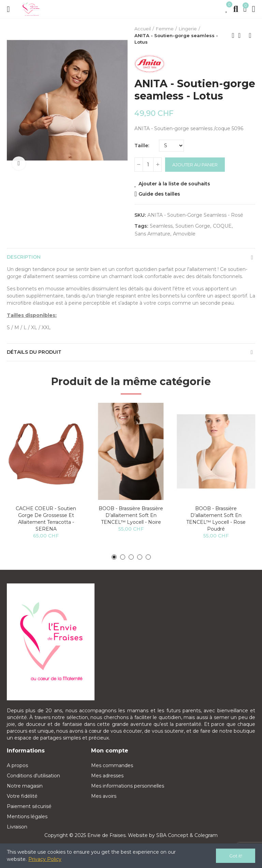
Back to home (242, 35)
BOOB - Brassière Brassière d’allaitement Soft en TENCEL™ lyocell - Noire (131, 515)
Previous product (233, 35)
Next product (250, 35)
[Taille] (171, 146)
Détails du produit (34, 352)
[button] (114, 557)
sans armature (152, 234)
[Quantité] (148, 165)
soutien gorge (193, 226)
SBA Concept (172, 835)
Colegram (206, 835)
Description (24, 257)
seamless (161, 226)
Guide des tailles (159, 194)
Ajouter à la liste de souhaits (174, 184)
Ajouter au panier (195, 165)
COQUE (222, 226)
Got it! (236, 856)
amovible (184, 234)
